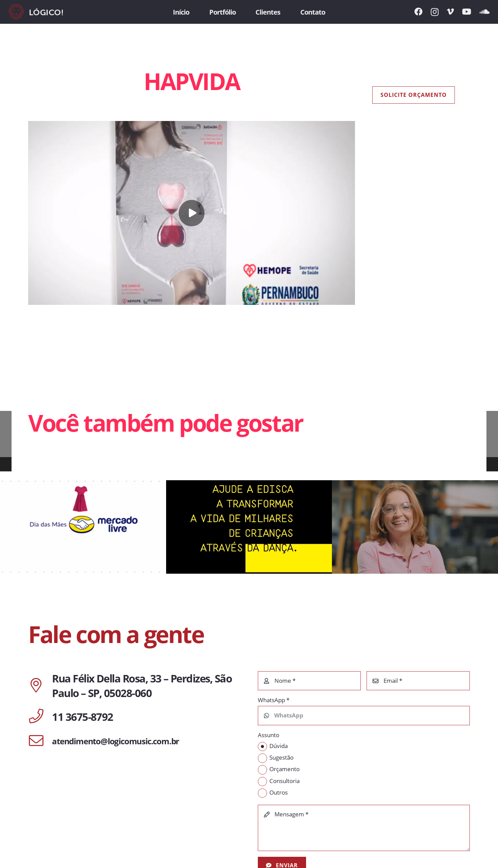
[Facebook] (419, 12)
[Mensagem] (364, 828)
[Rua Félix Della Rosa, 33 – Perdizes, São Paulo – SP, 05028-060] (40, 686)
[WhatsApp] (364, 715)
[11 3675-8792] (40, 717)
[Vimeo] (450, 12)
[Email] (418, 681)
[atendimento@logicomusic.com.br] (40, 741)
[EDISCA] (249, 527)
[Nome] (309, 681)
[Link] (36, 12)
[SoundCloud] (484, 12)
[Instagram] (435, 12)
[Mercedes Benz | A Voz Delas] (415, 527)
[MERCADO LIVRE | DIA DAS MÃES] (83, 527)
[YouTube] (467, 12)
